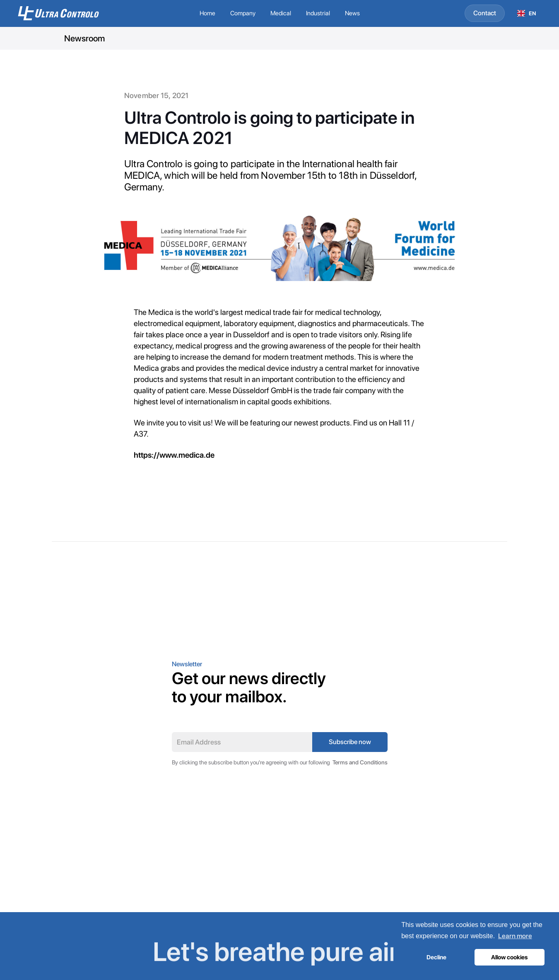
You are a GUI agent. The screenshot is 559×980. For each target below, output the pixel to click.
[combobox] (527, 13)
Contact (485, 13)
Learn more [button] (515, 936)
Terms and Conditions (360, 762)
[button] (243, 13)
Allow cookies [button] (509, 957)
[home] (69, 13)
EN (527, 13)
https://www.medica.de (174, 455)
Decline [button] (436, 957)
